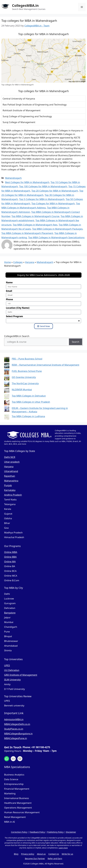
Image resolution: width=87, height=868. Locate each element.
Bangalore (10, 613)
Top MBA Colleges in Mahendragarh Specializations (56, 237)
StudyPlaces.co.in (14, 729)
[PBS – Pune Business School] (7, 360)
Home (7, 262)
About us (41, 854)
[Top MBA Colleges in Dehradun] (7, 397)
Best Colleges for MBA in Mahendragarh (27, 182)
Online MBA (11, 552)
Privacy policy (28, 854)
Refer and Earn (55, 858)
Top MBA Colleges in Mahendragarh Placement (27, 233)
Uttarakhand (11, 471)
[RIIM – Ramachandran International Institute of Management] (7, 366)
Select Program (14, 316)
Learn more (63, 848)
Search (76, 342)
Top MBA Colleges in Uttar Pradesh (31, 402)
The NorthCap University (25, 383)
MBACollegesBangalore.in (18, 734)
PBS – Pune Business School (27, 359)
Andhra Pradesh (13, 495)
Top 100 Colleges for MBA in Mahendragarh (43, 186)
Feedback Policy (37, 832)
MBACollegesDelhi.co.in (17, 724)
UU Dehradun (12, 670)
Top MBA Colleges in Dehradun (29, 396)
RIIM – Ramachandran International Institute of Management (46, 365)
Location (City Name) (18, 308)
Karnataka (10, 490)
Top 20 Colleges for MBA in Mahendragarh (55, 191)
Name (9, 282)
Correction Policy (19, 832)
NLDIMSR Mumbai (22, 389)
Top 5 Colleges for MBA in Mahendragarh (42, 199)
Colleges (18, 262)
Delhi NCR (10, 457)
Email (9, 291)
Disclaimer (71, 832)
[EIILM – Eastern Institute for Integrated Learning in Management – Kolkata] (7, 409)
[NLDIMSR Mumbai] (7, 391)
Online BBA (10, 557)
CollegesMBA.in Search (17, 336)
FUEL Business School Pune (27, 371)
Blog (16, 854)
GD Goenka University (24, 377)
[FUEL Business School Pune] (7, 372)
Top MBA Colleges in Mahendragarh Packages (57, 229)
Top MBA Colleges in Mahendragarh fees (35, 225)
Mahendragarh (13, 178)
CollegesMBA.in (25, 5)
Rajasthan (10, 476)
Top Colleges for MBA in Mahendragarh (53, 203)
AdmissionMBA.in (14, 719)
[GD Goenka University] (7, 379)
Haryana (30, 262)
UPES (7, 665)
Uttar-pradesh (12, 462)
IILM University (12, 680)
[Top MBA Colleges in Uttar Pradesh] (7, 403)
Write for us (67, 854)
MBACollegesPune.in (16, 738)
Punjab (8, 485)
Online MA (10, 561)
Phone (9, 299)
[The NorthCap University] (7, 385)
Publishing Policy (55, 832)
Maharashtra (11, 481)
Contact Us (54, 854)
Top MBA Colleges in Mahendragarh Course (35, 216)
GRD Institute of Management (21, 675)
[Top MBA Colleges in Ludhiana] (7, 418)
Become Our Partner (35, 858)
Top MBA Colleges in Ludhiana (28, 416)
